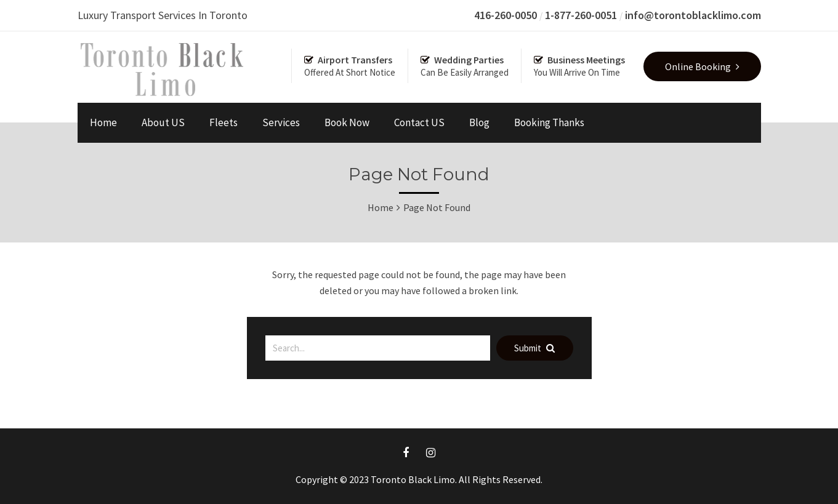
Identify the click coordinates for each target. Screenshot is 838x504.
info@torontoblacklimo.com (693, 15)
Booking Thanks (549, 122)
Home (103, 122)
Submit (534, 348)
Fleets (224, 122)
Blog (479, 122)
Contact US (419, 122)
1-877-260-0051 (581, 15)
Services (281, 122)
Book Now (347, 122)
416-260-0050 (506, 15)
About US (163, 122)
